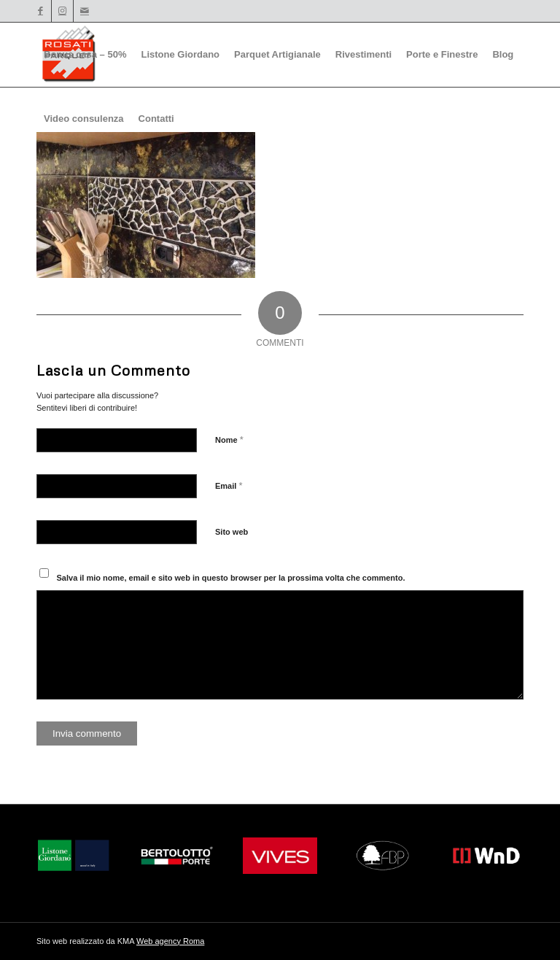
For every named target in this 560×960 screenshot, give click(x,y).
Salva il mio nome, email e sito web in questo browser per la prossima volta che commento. (231, 578)
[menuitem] (85, 55)
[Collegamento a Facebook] (40, 11)
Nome (229, 440)
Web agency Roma (170, 941)
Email (229, 485)
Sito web (232, 532)
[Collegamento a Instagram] (62, 11)
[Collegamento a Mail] (85, 11)
